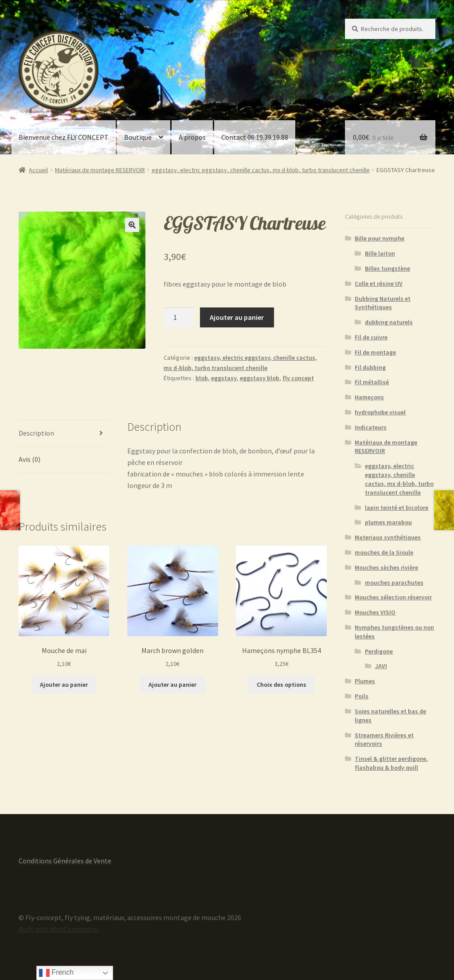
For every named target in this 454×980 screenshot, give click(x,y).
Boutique (138, 137)
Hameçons (369, 397)
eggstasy (224, 378)
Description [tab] (36, 433)
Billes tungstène (387, 268)
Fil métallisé (372, 382)
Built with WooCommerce (58, 929)
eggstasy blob (260, 378)
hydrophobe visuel (380, 412)
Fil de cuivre (371, 337)
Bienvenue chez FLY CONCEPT (64, 137)
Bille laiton (380, 253)
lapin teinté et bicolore (397, 508)
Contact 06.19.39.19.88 (255, 137)
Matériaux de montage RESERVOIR (100, 170)
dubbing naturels (389, 322)
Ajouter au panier (237, 317)
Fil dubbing (370, 367)
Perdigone (379, 651)
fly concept (298, 378)
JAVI (381, 666)
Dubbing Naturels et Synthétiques (383, 303)
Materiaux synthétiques (388, 537)
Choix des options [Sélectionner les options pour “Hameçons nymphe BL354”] (282, 685)
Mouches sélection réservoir (393, 597)
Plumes (365, 681)
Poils (362, 696)
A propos (192, 137)
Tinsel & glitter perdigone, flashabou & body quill (391, 763)
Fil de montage (375, 352)
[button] (132, 225)
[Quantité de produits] (179, 318)
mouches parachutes (394, 582)
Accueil (38, 170)
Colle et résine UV (379, 283)
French (56, 973)
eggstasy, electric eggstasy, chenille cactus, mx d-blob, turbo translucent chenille (261, 170)
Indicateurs (371, 427)
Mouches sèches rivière (386, 567)
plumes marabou (388, 522)
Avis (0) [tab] (29, 459)
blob (202, 378)
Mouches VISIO (375, 612)
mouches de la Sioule (384, 552)
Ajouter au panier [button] (64, 685)
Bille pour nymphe (380, 238)
